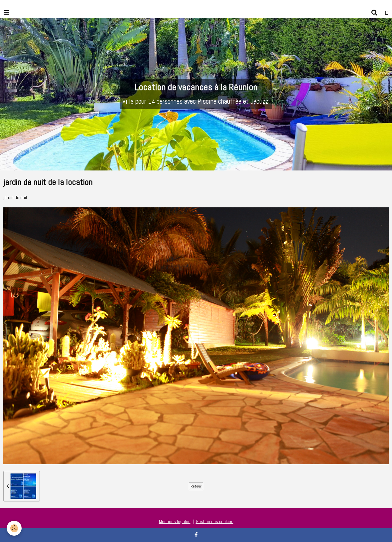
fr (386, 12)
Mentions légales (175, 521)
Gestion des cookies (215, 521)
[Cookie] (14, 528)
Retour (196, 486)
